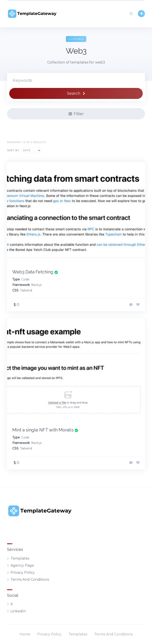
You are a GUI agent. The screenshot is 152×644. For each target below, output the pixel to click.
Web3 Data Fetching (33, 272)
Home (25, 634)
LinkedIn (18, 611)
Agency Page (22, 565)
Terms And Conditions (30, 579)
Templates (20, 558)
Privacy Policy (23, 572)
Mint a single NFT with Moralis (43, 430)
